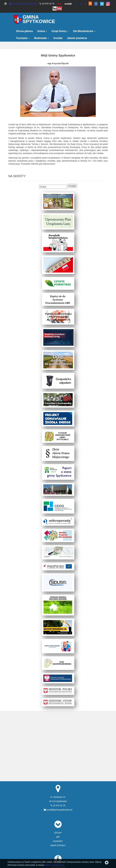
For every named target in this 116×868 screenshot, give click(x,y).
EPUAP (58, 833)
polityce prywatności (54, 865)
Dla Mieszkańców (84, 31)
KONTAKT (58, 841)
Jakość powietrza (77, 38)
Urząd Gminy (60, 31)
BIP (58, 837)
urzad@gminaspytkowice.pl (23, 4)
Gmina (42, 31)
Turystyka (23, 38)
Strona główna (24, 31)
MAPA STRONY (58, 845)
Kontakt (58, 38)
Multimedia (42, 38)
